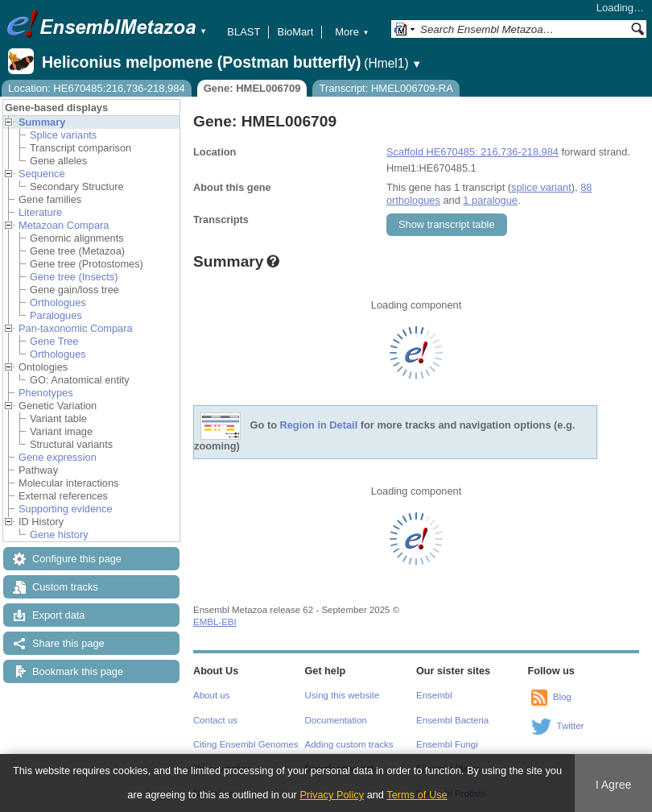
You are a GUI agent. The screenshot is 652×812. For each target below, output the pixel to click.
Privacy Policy (332, 795)
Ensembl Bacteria (452, 720)
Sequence (42, 174)
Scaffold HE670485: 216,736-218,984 (472, 152)
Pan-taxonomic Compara (76, 328)
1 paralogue (490, 200)
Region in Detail (319, 426)
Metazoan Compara (64, 225)
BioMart (295, 32)
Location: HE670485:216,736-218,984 (97, 88)
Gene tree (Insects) (74, 277)
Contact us (215, 720)
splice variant (541, 187)
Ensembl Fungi (447, 744)
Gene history (59, 534)
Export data (58, 615)
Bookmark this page (78, 671)
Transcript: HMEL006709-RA (386, 88)
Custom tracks (65, 587)
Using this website (343, 695)
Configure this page (77, 559)
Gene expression (58, 457)
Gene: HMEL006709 (252, 88)
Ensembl (434, 695)
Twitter (571, 726)
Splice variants (63, 135)
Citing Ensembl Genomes (246, 744)
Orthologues (58, 302)
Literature (40, 212)
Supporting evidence (66, 509)
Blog (562, 697)
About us (211, 695)
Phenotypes (46, 393)
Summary (42, 122)
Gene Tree (54, 341)
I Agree (614, 785)
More (352, 32)
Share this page (68, 643)
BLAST (243, 32)
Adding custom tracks (349, 744)
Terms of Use (417, 795)
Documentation (336, 720)
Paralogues (56, 315)
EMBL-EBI (215, 622)
